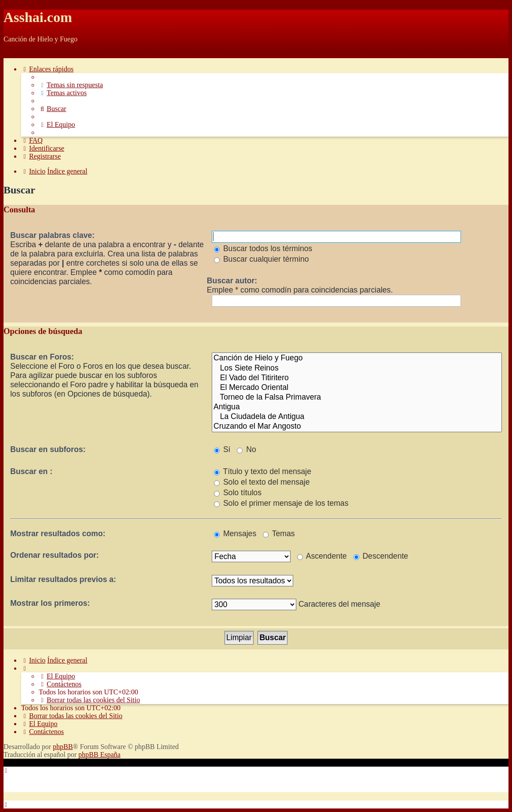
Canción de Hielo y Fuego (357, 358)
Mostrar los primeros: (50, 603)
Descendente (381, 556)
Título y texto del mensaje (263, 471)
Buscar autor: (232, 281)
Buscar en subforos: (48, 449)
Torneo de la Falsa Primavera (357, 397)
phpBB (63, 747)
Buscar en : (31, 471)
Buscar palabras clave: (52, 235)
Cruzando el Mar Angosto (357, 426)
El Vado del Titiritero (357, 378)
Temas (279, 534)
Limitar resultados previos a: (63, 579)
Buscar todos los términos (263, 248)
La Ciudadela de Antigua (357, 417)
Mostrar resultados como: (58, 534)
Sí (222, 449)
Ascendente (322, 556)
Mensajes (235, 534)
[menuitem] (71, 85)
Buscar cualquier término (262, 259)
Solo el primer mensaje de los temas (281, 503)
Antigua (357, 407)
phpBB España (99, 755)
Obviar (13, 54)
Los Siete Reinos (357, 368)
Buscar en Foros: (42, 357)
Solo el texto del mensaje (262, 482)
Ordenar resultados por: (54, 555)
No (246, 449)
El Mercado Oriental (357, 388)
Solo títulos (238, 493)
